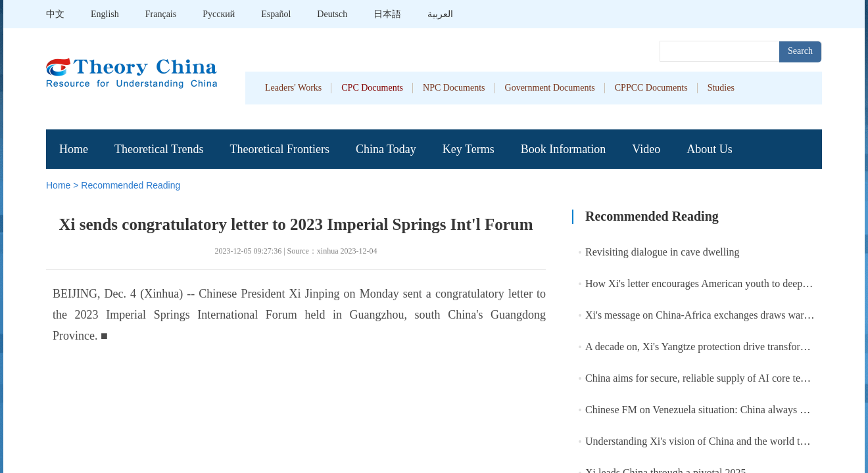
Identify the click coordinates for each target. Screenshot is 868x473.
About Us (710, 149)
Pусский (219, 14)
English (105, 14)
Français (161, 14)
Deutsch (332, 14)
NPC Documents (454, 88)
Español (276, 14)
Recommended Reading (131, 185)
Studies (721, 88)
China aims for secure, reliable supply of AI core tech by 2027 (716, 378)
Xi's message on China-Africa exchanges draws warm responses (720, 315)
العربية (440, 14)
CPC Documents (372, 88)
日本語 (387, 14)
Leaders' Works (293, 88)
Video (646, 149)
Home (74, 149)
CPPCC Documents (651, 88)
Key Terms (469, 149)
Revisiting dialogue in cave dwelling (663, 252)
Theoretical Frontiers (279, 149)
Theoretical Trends (159, 149)
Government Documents (550, 88)
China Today (386, 149)
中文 (55, 14)
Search (800, 51)
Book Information (563, 149)
